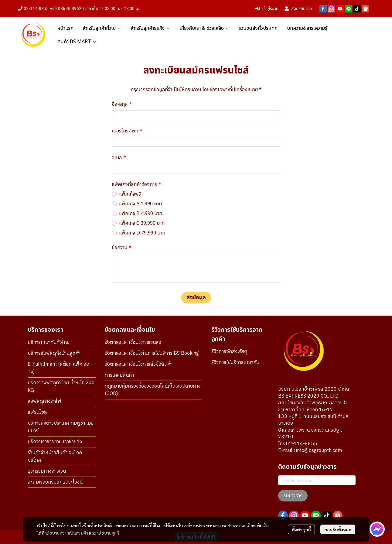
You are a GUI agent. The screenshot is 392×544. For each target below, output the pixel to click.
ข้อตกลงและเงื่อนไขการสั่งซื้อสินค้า (139, 364)
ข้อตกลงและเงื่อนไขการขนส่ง (133, 342)
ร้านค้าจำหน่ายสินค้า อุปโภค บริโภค (55, 457)
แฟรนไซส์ (37, 412)
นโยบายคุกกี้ (108, 533)
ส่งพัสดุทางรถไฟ (44, 401)
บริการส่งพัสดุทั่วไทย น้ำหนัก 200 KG (61, 387)
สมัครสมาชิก (298, 9)
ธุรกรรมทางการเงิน (47, 471)
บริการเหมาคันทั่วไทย (49, 342)
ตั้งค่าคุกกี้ (301, 529)
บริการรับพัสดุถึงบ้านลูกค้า (54, 353)
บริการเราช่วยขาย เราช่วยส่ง (55, 442)
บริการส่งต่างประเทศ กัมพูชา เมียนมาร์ (61, 427)
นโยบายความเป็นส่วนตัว (67, 533)
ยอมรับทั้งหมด (338, 529)
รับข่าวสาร (293, 496)
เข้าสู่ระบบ (267, 9)
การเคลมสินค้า (119, 375)
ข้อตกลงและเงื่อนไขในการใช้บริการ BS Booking (152, 353)
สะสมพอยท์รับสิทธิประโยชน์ (55, 482)
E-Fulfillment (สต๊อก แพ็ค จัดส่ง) (58, 368)
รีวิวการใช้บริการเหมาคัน (235, 363)
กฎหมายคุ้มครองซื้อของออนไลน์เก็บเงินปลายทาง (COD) (153, 390)
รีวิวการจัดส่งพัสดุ (229, 352)
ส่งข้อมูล (196, 298)
